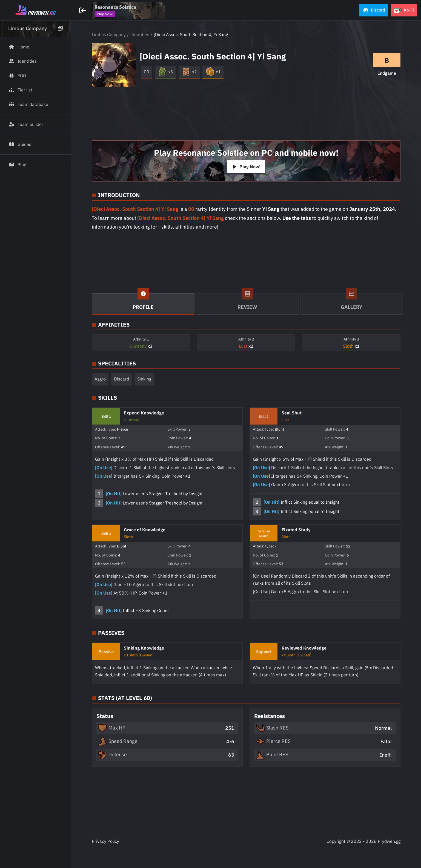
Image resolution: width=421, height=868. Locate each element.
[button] (374, 10)
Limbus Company (109, 34)
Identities (140, 34)
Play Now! (246, 167)
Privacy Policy (105, 841)
